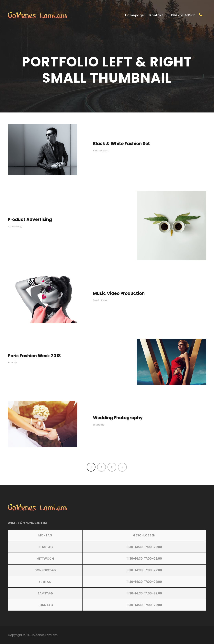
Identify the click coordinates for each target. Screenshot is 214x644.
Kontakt (156, 15)
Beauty (12, 363)
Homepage (135, 15)
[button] (107, 570)
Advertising (15, 226)
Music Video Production (119, 293)
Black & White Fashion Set (121, 144)
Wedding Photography (118, 418)
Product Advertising (30, 220)
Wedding (99, 425)
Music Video (101, 300)
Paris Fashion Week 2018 (34, 356)
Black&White (101, 151)
